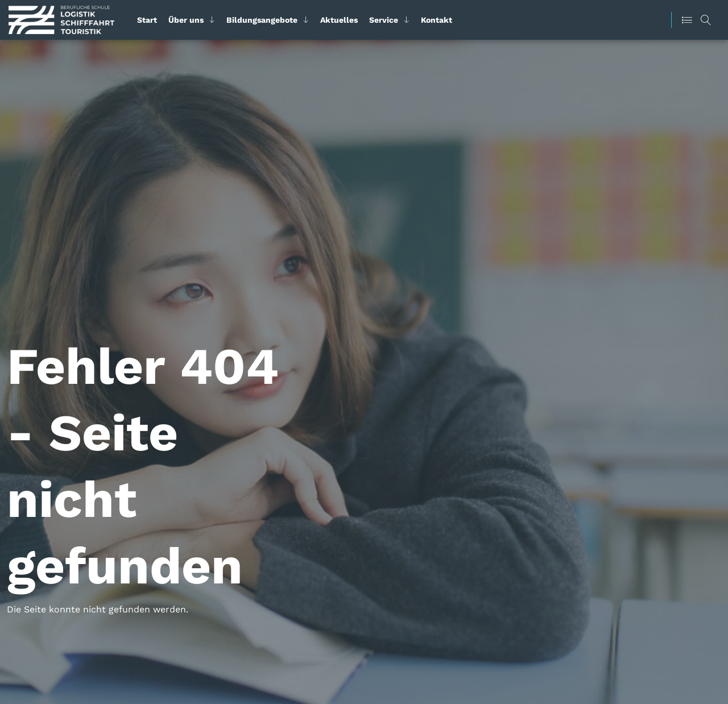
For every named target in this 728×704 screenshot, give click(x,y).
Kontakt (437, 20)
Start (147, 20)
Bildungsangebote (262, 20)
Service (384, 20)
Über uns (186, 20)
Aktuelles (339, 20)
